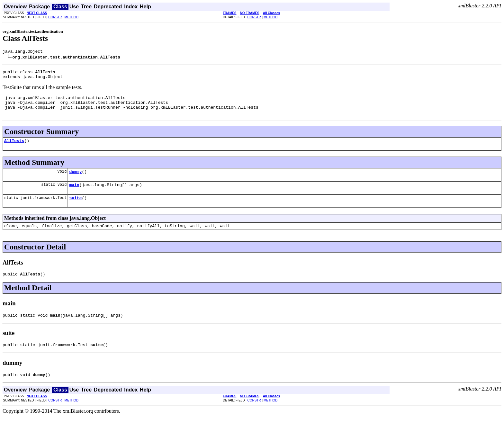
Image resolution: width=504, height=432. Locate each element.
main (74, 194)
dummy (75, 180)
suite (75, 208)
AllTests (14, 148)
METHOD (72, 17)
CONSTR (55, 17)
